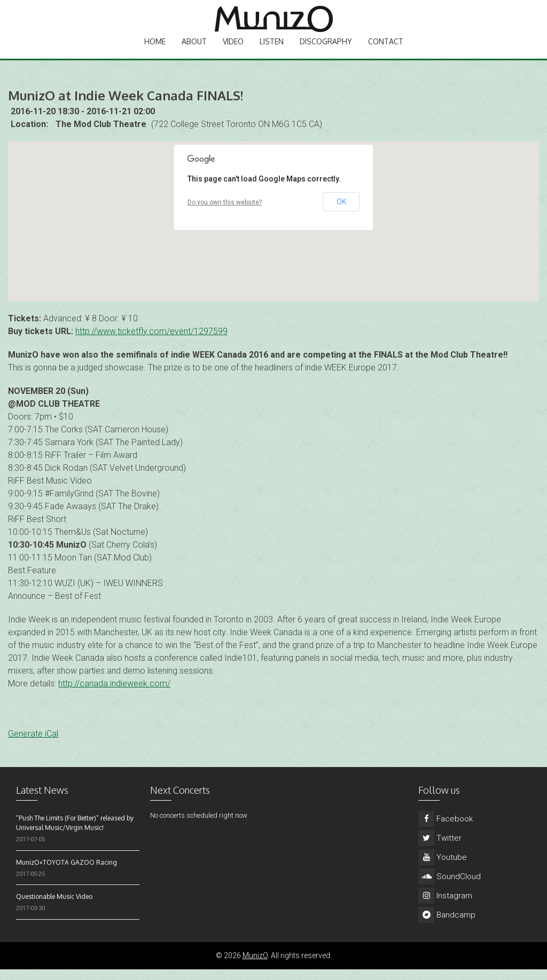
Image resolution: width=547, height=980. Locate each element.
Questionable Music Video (54, 907)
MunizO (255, 966)
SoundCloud (450, 887)
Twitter (440, 849)
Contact (386, 51)
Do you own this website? (225, 213)
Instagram (445, 906)
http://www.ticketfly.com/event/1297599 (151, 342)
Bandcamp (447, 926)
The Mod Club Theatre (101, 135)
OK (342, 212)
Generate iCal (33, 744)
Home (155, 51)
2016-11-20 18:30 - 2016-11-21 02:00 (83, 122)
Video (233, 51)
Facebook (446, 829)
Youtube (443, 868)
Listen (272, 51)
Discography (326, 51)
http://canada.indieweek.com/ (114, 694)
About (194, 51)
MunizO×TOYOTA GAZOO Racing (67, 873)
